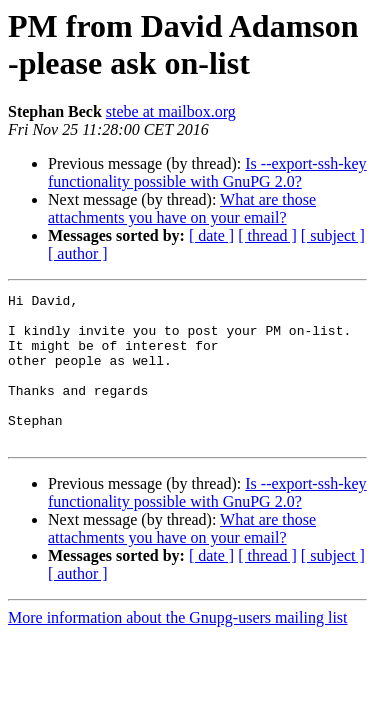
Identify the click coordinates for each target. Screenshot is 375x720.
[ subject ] (333, 235)
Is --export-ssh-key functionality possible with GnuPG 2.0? (207, 172)
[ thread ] (267, 235)
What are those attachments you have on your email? (182, 208)
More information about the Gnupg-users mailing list (178, 647)
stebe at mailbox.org (171, 111)
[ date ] (211, 235)
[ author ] (78, 253)
